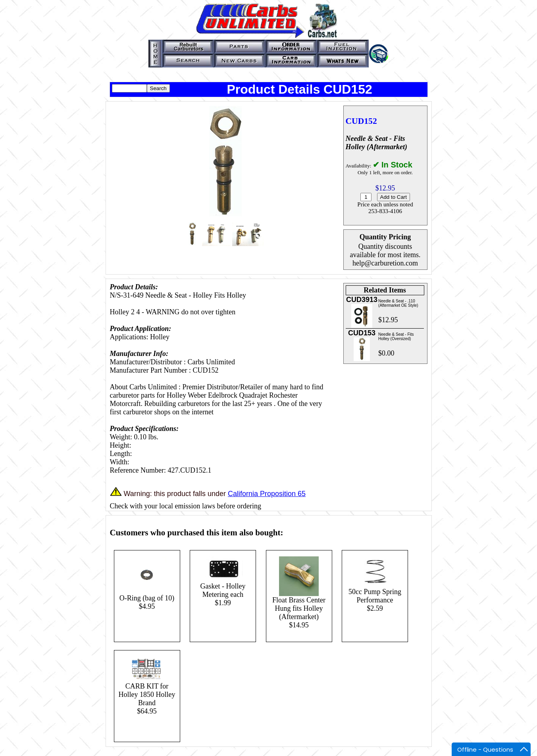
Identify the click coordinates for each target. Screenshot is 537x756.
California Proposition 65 (267, 494)
